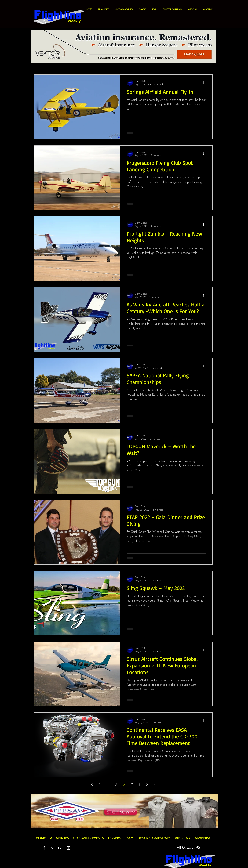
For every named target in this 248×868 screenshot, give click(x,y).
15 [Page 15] (115, 785)
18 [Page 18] (139, 785)
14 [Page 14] (107, 785)
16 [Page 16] (123, 785)
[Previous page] (99, 784)
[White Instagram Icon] (69, 848)
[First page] (91, 784)
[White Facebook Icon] (44, 848)
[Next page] (147, 784)
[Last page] (155, 784)
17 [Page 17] (131, 785)
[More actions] (205, 83)
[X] (52, 848)
